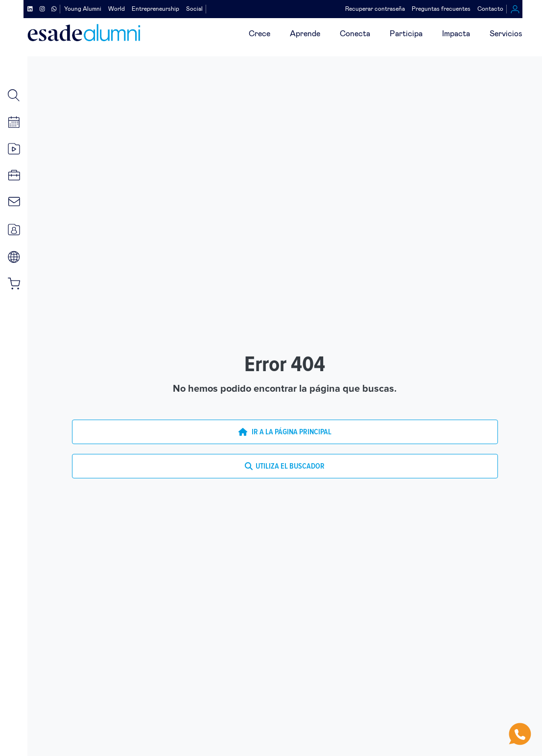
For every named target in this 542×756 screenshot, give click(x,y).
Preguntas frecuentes (441, 9)
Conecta (355, 34)
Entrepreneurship (155, 9)
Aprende (305, 34)
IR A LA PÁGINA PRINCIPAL (285, 432)
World (117, 9)
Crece (259, 34)
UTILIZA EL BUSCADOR (285, 466)
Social (194, 9)
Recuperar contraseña (375, 9)
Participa (406, 34)
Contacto (490, 9)
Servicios (506, 34)
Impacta (456, 34)
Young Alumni (83, 9)
